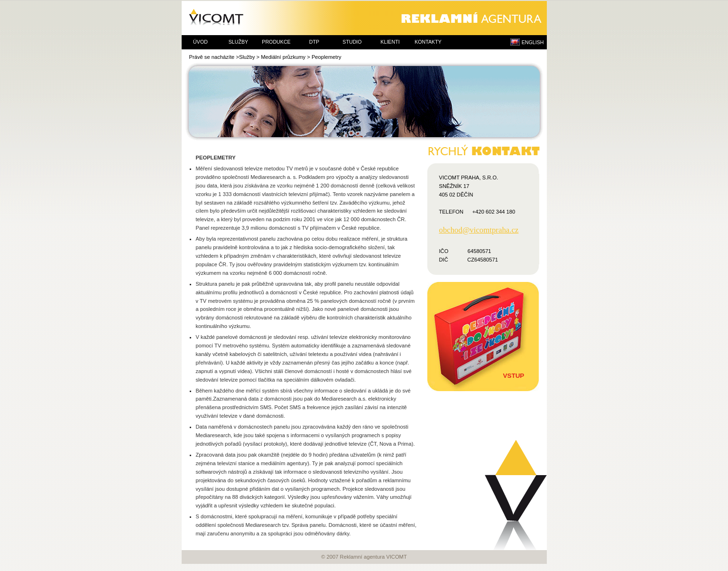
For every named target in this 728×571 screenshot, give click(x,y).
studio (352, 42)
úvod (200, 42)
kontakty (428, 42)
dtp (314, 42)
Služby (247, 57)
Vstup (514, 376)
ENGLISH (533, 42)
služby (238, 42)
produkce (276, 42)
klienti (390, 42)
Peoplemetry (327, 57)
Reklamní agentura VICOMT (364, 18)
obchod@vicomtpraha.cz (479, 230)
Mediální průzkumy (283, 57)
